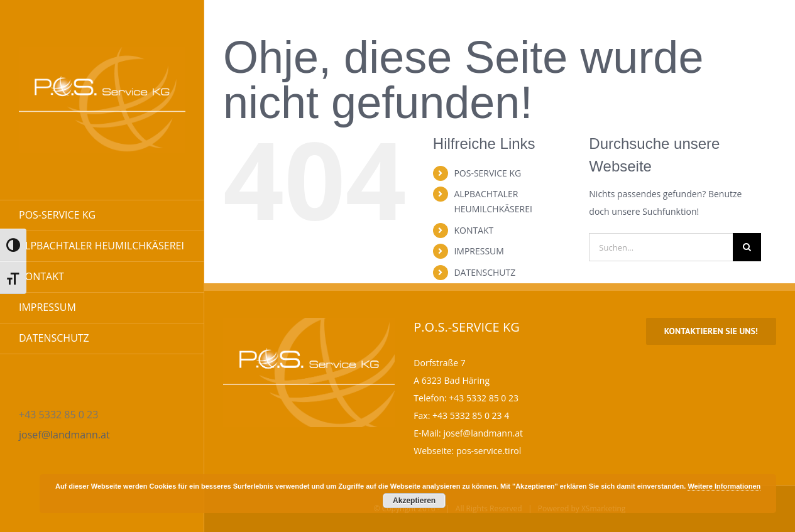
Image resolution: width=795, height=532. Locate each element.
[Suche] (747, 247)
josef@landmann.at (64, 435)
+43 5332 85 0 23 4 (471, 415)
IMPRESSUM (479, 251)
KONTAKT (474, 230)
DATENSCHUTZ (485, 272)
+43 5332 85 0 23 (484, 398)
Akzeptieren (414, 501)
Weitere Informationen (724, 486)
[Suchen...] (661, 247)
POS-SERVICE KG (487, 173)
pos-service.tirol (489, 451)
